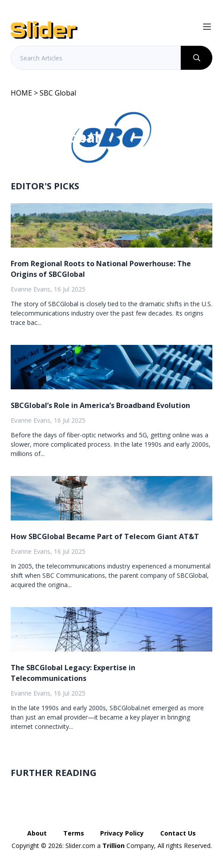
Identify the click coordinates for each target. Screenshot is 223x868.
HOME (21, 93)
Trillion (114, 846)
